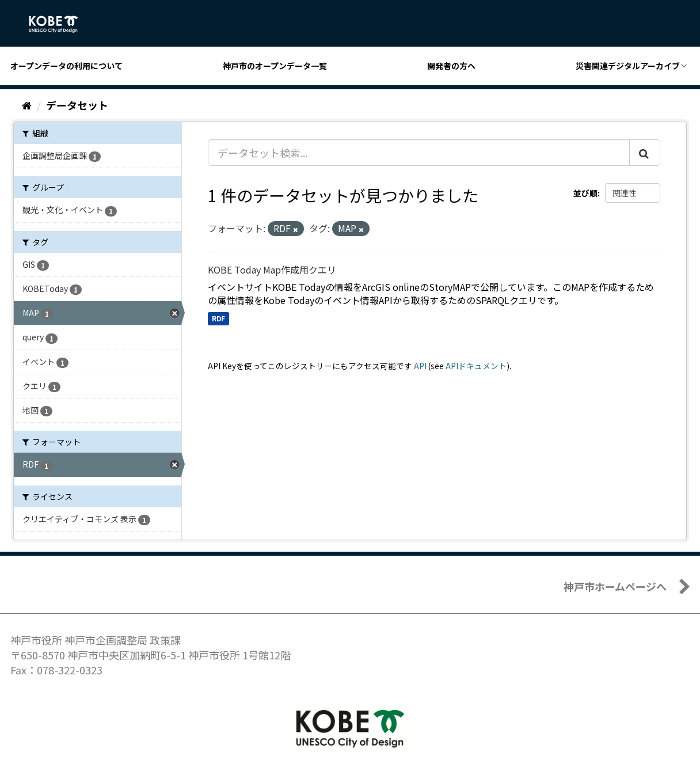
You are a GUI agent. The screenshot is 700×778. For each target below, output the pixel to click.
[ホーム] (27, 105)
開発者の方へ (451, 66)
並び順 (585, 193)
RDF (218, 318)
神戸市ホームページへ (615, 586)
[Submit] (645, 153)
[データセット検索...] (419, 153)
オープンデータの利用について (66, 66)
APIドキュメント (476, 366)
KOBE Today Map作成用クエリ (272, 270)
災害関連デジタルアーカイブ (628, 66)
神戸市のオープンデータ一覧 (275, 66)
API (420, 366)
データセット (77, 105)
